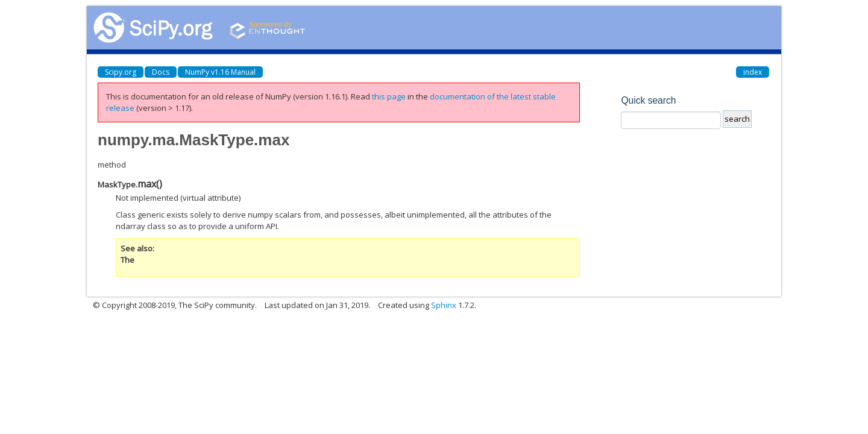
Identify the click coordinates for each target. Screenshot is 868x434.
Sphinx (444, 305)
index (753, 72)
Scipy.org (121, 72)
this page (389, 96)
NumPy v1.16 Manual (220, 72)
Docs (161, 72)
